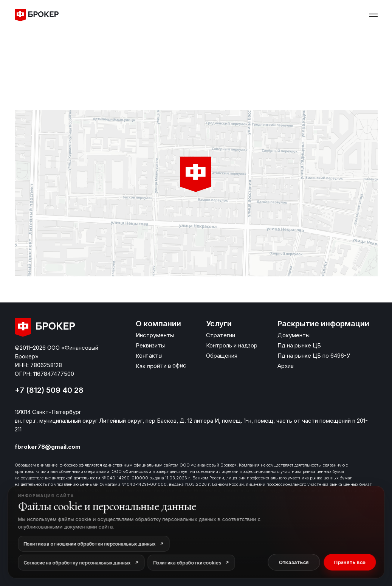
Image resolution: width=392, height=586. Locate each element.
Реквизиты (150, 345)
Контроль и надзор (232, 345)
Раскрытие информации (323, 324)
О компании (158, 324)
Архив (286, 366)
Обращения (222, 356)
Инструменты (155, 335)
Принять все (350, 562)
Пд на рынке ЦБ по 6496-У (314, 356)
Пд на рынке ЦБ (299, 345)
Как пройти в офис (161, 366)
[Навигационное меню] (373, 15)
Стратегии (221, 335)
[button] (196, 175)
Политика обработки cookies (187, 563)
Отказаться (294, 562)
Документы (294, 335)
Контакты (149, 355)
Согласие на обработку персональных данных (77, 563)
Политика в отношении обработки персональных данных (89, 544)
